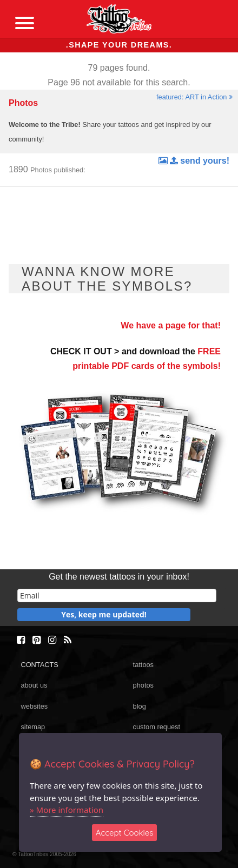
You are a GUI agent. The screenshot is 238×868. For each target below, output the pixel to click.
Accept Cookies (125, 833)
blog (140, 706)
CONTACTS (39, 665)
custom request (157, 727)
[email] (117, 596)
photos (143, 685)
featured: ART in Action (194, 97)
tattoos (143, 665)
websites (34, 706)
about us (34, 685)
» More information (67, 810)
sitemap (33, 727)
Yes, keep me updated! (104, 614)
